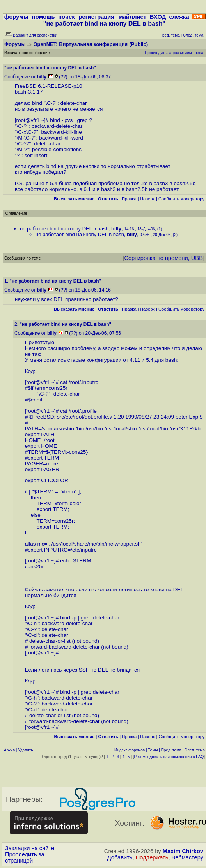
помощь (44, 17)
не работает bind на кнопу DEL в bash (64, 229)
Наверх (147, 199)
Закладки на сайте (30, 848)
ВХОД (158, 17)
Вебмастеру (187, 857)
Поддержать (152, 857)
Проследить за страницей (25, 857)
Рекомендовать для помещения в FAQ (169, 757)
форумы (16, 17)
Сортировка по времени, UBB (163, 258)
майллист (132, 17)
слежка (179, 17)
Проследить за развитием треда (174, 53)
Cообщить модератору (181, 199)
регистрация (97, 17)
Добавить (120, 857)
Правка (129, 199)
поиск (66, 17)
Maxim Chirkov (183, 851)
